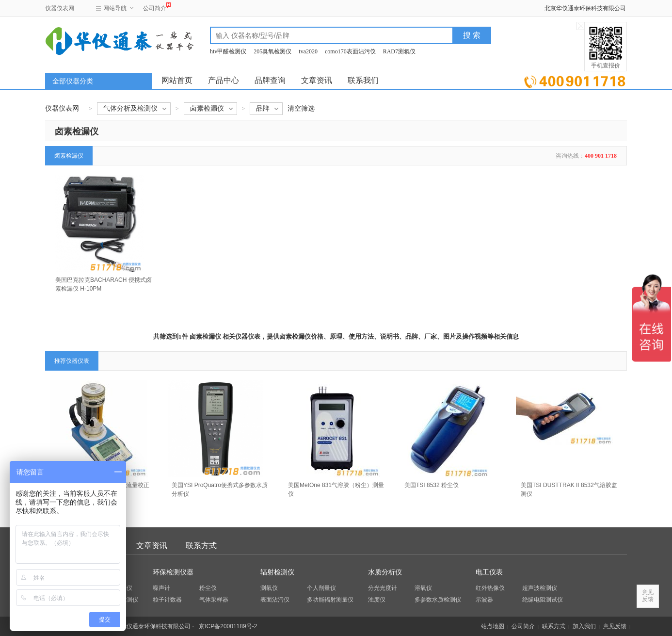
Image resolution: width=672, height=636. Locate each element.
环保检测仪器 (173, 572)
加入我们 (584, 626)
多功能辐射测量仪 (330, 600)
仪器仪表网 (60, 8)
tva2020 (308, 51)
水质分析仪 (385, 572)
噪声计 (161, 588)
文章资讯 (317, 80)
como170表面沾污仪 (350, 51)
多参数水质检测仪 (438, 600)
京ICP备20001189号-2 (228, 626)
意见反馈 (615, 626)
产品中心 (224, 80)
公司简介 (155, 7)
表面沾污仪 (275, 600)
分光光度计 (383, 588)
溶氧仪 (423, 588)
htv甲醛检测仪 (228, 51)
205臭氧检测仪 (272, 51)
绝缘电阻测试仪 (543, 600)
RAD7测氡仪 (399, 51)
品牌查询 (270, 80)
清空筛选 (301, 108)
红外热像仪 (490, 588)
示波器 (484, 600)
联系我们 (363, 80)
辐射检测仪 (277, 572)
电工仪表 (489, 572)
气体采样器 (214, 600)
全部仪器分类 (73, 81)
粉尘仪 (208, 588)
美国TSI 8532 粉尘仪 (432, 485)
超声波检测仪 (540, 588)
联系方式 (201, 546)
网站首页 (177, 80)
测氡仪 (269, 588)
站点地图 (493, 626)
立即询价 (575, 80)
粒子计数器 (167, 600)
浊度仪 (377, 600)
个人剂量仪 (321, 588)
